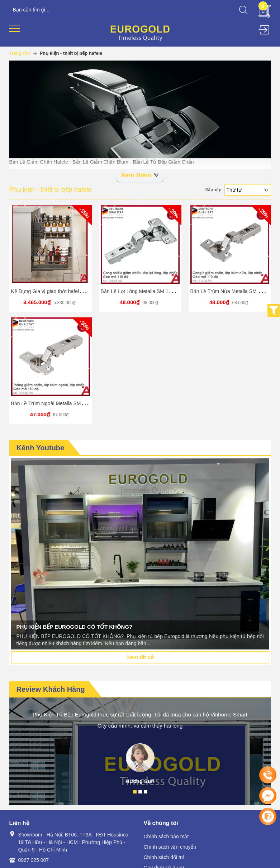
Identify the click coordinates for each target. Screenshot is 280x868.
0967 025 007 (34, 860)
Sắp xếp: (214, 190)
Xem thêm (140, 175)
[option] (140, 554)
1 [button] (135, 792)
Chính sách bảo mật (166, 836)
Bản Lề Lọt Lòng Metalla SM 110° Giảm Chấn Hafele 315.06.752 (173, 291)
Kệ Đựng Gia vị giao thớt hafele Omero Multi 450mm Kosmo (78, 291)
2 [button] (140, 792)
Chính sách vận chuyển (170, 847)
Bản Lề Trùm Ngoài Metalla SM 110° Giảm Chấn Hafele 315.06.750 (87, 403)
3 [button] (146, 792)
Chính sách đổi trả (164, 857)
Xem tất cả (140, 657)
